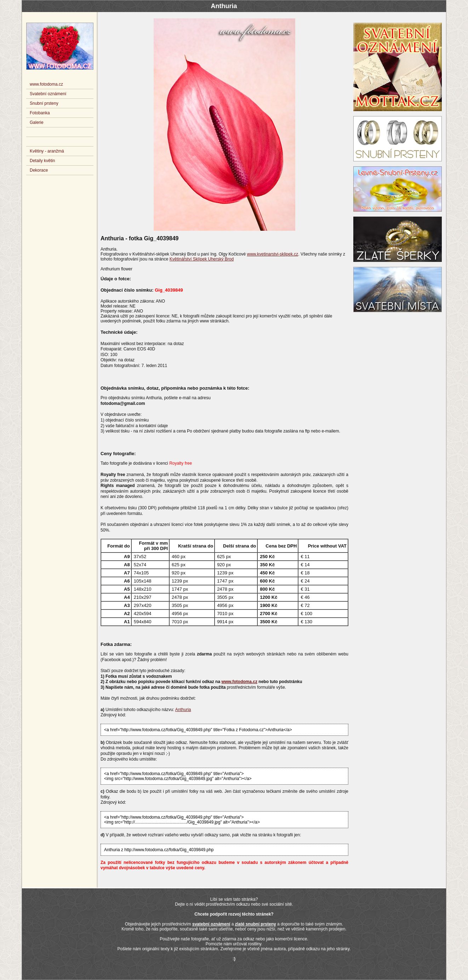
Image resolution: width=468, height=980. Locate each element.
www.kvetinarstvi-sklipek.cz (273, 254)
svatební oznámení (211, 924)
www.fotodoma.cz (239, 682)
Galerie (37, 122)
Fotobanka (40, 113)
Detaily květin (42, 161)
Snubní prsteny (44, 103)
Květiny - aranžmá (47, 151)
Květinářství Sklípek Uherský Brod (202, 259)
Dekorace (39, 170)
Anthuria (183, 710)
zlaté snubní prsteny (256, 924)
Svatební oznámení (48, 94)
